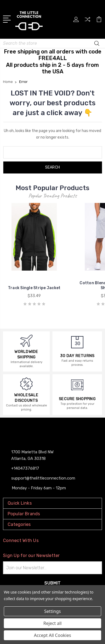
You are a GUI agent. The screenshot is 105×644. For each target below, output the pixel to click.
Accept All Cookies (52, 635)
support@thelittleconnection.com (43, 478)
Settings (53, 611)
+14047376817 (25, 468)
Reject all (53, 623)
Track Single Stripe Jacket (34, 288)
